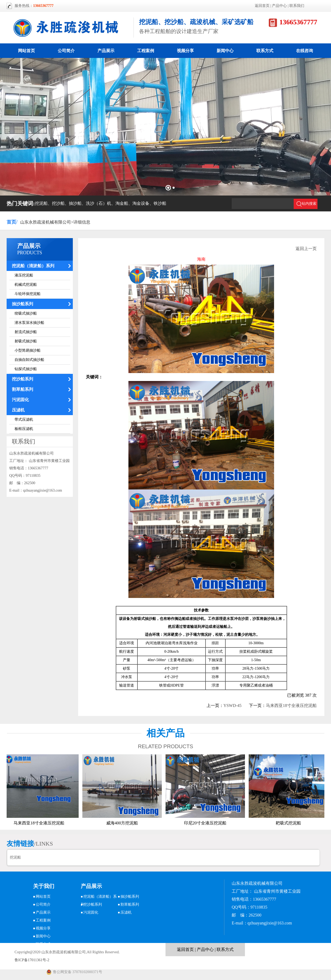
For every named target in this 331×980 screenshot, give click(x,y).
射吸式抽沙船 (26, 341)
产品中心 (279, 6)
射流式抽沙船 (26, 332)
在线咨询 (305, 51)
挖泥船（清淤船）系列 (33, 266)
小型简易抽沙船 (28, 350)
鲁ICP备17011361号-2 (32, 960)
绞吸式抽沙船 (26, 313)
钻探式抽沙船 (26, 369)
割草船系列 (23, 389)
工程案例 (146, 51)
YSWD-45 (232, 705)
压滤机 (18, 410)
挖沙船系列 (23, 379)
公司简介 (66, 51)
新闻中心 (225, 51)
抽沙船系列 (23, 304)
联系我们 (297, 6)
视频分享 (185, 51)
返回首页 (262, 6)
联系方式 (265, 51)
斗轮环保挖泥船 (28, 294)
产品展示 (106, 51)
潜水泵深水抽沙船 (29, 323)
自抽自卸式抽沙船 (29, 360)
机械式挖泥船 (26, 285)
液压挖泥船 (24, 275)
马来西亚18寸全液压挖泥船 (291, 705)
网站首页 (26, 51)
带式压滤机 (24, 419)
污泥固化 (20, 400)
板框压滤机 (24, 429)
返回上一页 (306, 249)
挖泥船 (15, 857)
